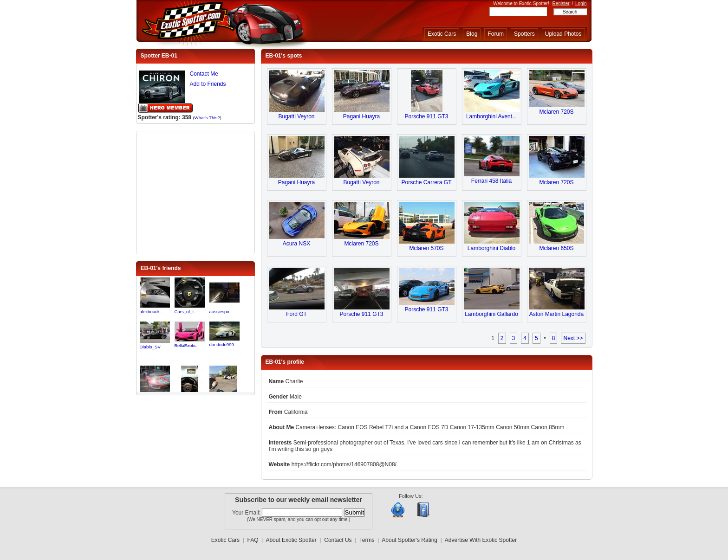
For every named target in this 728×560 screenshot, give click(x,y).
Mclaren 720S (556, 112)
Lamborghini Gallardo (491, 314)
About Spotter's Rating (409, 540)
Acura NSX (296, 244)
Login (581, 3)
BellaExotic (185, 345)
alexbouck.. (151, 312)
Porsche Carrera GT (426, 182)
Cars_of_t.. (185, 312)
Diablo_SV (150, 347)
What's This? (207, 118)
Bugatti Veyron (296, 116)
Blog (472, 34)
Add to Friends (208, 84)
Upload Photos (563, 34)
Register (561, 3)
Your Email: (247, 513)
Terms (367, 540)
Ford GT (296, 314)
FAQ (253, 540)
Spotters (524, 34)
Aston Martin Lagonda (556, 314)
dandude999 (222, 344)
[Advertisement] (195, 192)
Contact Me (204, 74)
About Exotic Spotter (291, 540)
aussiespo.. (221, 312)
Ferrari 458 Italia (491, 181)
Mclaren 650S (556, 248)
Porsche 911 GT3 (426, 116)
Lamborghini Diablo (491, 248)
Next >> (573, 338)
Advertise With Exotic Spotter (481, 540)
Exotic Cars (442, 34)
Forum (496, 34)
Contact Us (338, 540)
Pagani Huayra (361, 116)
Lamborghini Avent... (491, 116)
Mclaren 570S (426, 248)
